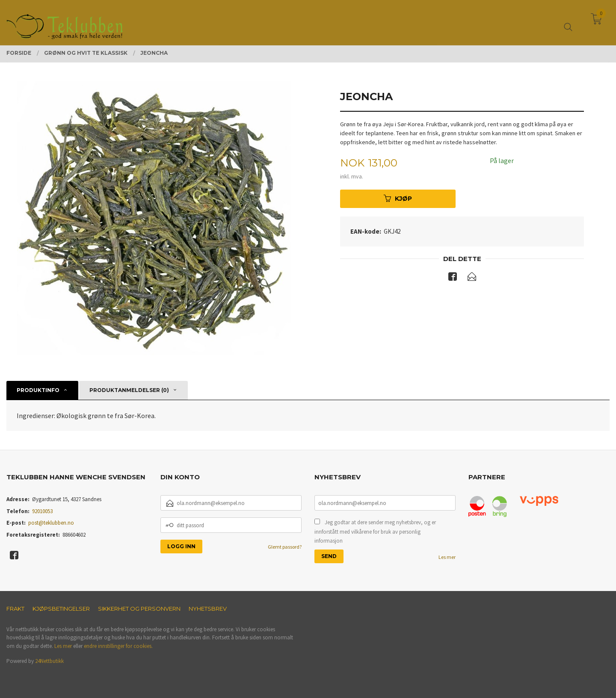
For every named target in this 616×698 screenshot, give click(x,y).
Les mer (447, 557)
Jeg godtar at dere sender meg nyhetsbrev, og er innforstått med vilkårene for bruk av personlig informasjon (375, 532)
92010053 (42, 511)
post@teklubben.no (51, 523)
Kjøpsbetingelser (61, 609)
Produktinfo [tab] (38, 390)
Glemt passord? (285, 547)
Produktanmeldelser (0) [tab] (129, 390)
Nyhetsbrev (208, 609)
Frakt (15, 609)
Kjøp (398, 199)
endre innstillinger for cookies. (118, 646)
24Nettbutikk (49, 661)
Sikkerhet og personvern (139, 609)
